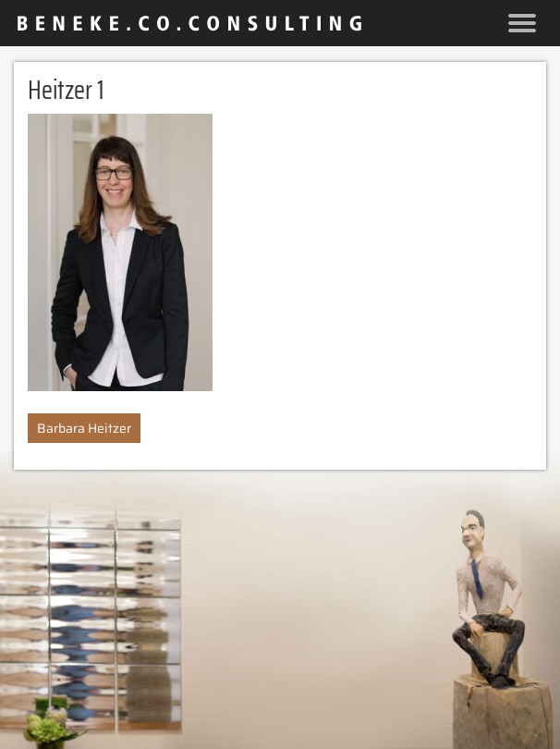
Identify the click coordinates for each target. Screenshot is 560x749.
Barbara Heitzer (84, 428)
